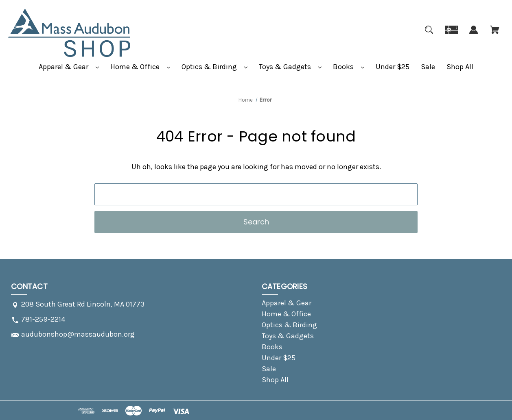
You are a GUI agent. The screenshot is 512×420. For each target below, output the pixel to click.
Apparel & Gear (69, 67)
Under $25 (393, 67)
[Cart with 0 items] (495, 35)
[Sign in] (474, 35)
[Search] (429, 35)
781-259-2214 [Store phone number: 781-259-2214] (43, 319)
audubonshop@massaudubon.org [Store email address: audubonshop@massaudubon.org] (78, 334)
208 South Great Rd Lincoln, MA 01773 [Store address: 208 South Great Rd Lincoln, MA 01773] (83, 304)
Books (349, 67)
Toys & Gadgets (290, 67)
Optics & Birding (214, 67)
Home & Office (140, 67)
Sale (428, 67)
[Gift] (452, 35)
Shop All (460, 67)
